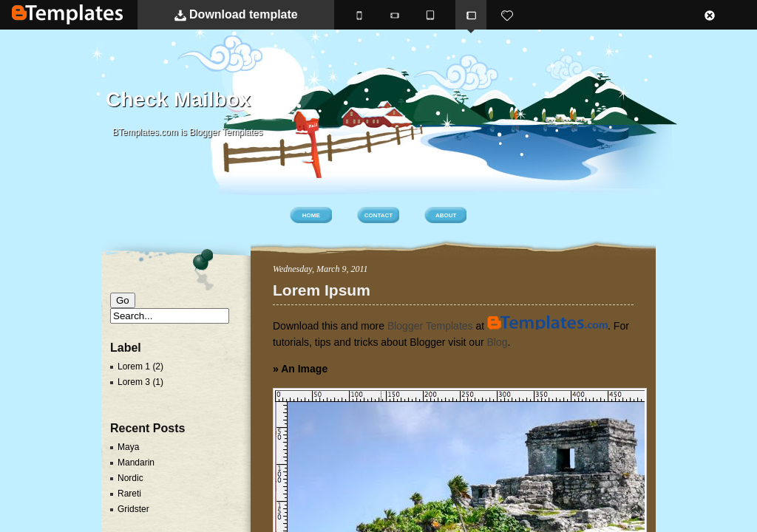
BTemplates (67, 14)
